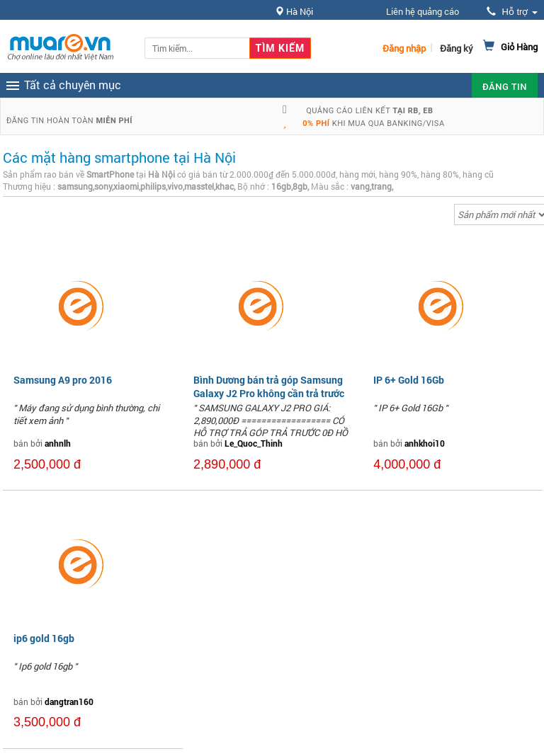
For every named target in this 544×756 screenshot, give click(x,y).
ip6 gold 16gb (44, 638)
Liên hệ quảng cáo (423, 11)
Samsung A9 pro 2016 (63, 380)
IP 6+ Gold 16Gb (409, 380)
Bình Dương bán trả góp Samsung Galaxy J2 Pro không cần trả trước (269, 386)
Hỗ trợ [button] (512, 12)
